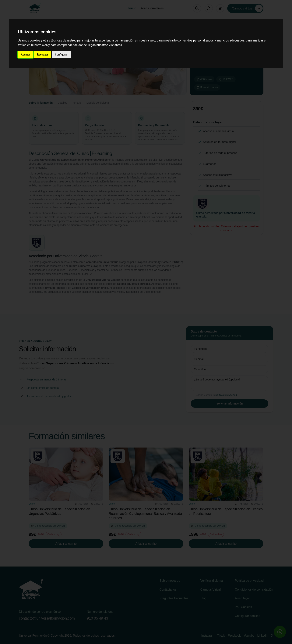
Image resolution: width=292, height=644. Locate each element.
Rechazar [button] (43, 55)
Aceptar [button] (26, 55)
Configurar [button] (61, 55)
